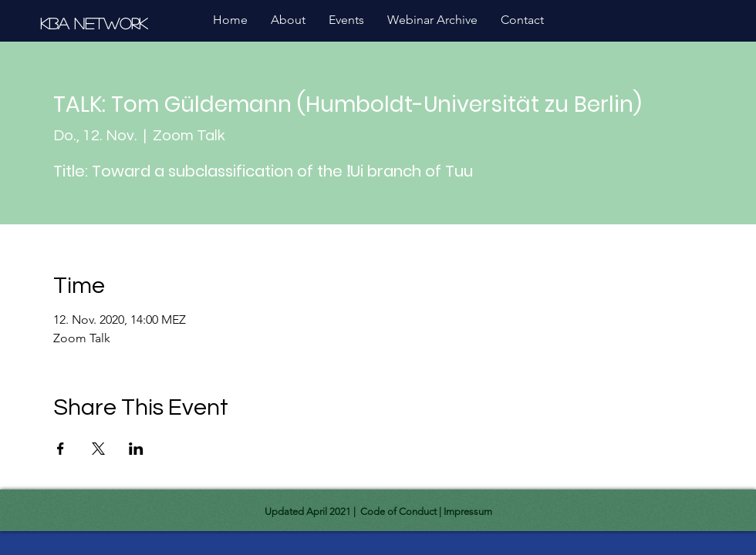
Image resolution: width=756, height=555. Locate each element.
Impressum (468, 511)
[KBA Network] (96, 23)
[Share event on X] (98, 449)
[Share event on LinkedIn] (136, 449)
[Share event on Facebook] (61, 449)
